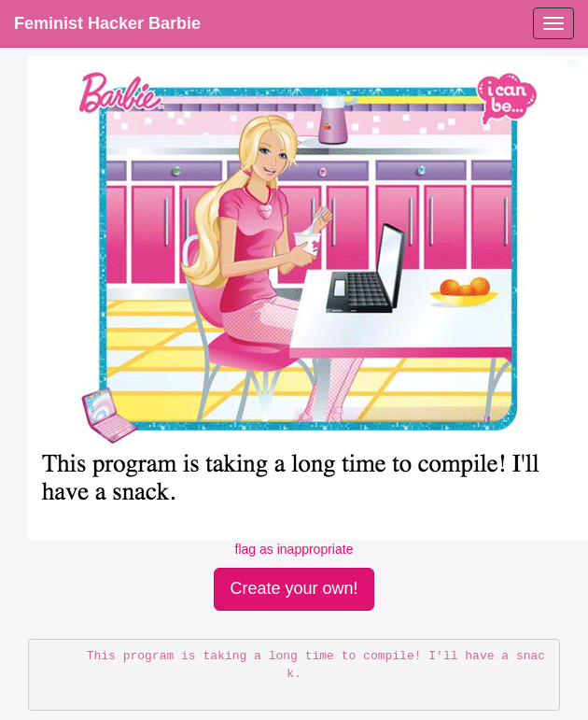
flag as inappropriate (294, 549)
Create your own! (294, 588)
